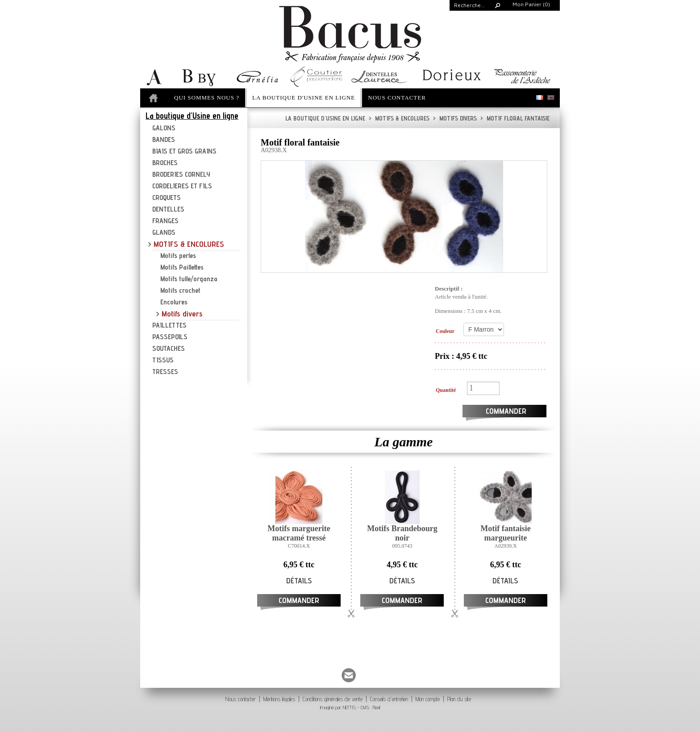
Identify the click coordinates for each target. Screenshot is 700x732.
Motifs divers (455, 118)
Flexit (377, 707)
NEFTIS (349, 707)
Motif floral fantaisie (515, 118)
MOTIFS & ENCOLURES (399, 118)
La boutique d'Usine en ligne (325, 118)
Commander (506, 411)
